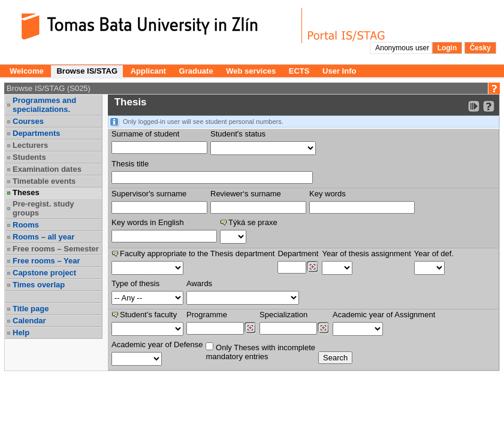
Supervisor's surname (149, 194)
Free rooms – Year (46, 261)
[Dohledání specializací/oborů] (323, 328)
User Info (339, 71)
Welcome (27, 71)
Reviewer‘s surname (246, 194)
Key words (328, 194)
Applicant (148, 71)
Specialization (283, 315)
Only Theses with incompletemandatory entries (260, 352)
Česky (480, 48)
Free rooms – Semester (56, 249)
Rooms (26, 225)
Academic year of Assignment (384, 315)
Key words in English (148, 222)
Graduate (196, 71)
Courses (28, 121)
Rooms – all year (43, 237)
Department (298, 254)
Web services (251, 71)
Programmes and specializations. (44, 105)
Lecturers (30, 145)
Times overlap (39, 285)
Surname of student (145, 134)
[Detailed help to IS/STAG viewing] (489, 106)
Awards (199, 283)
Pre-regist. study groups (43, 208)
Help (21, 333)
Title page (31, 309)
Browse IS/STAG (87, 71)
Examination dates (47, 169)
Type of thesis (135, 283)
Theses (26, 192)
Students (29, 157)
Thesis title (130, 164)
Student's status (238, 134)
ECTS (299, 71)
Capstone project (44, 273)
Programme (207, 315)
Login (447, 48)
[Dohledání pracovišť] (313, 267)
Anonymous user (403, 48)
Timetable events (44, 181)
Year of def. (434, 254)
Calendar (29, 321)
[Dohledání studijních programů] (250, 328)
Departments (36, 133)
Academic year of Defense (157, 345)
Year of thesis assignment (366, 254)
